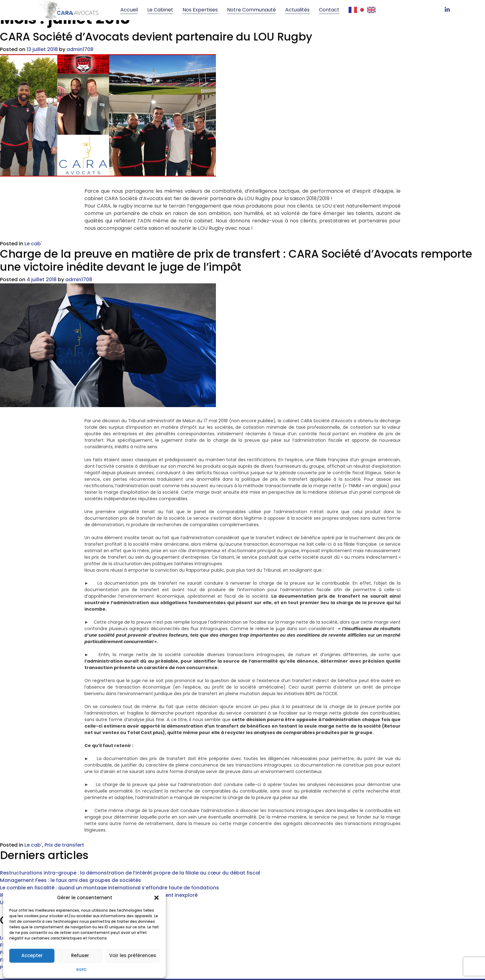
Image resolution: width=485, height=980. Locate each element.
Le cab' (33, 254)
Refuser (80, 955)
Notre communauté (251, 10)
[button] (157, 897)
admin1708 (80, 60)
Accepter (32, 955)
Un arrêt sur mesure (25, 881)
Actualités (297, 10)
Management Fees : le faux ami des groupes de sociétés (71, 859)
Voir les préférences (133, 955)
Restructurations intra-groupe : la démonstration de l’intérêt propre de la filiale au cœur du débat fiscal (130, 851)
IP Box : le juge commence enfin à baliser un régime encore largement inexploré (99, 873)
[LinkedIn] (447, 10)
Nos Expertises (200, 10)
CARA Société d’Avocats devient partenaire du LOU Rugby (156, 47)
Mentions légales (289, 968)
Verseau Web (247, 968)
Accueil (129, 10)
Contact (329, 10)
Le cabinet (160, 10)
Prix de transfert (64, 823)
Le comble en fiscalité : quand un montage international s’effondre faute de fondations (109, 866)
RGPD (82, 969)
